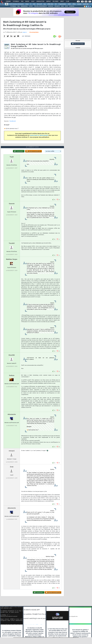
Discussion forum (78, 44)
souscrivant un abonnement (39, 135)
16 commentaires (34, 32)
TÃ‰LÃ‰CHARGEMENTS (40, 6)
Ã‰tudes (55, 1)
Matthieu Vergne (12, 259)
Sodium (12, 375)
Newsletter (40, 1)
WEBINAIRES (24, 6)
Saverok (12, 204)
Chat (33, 1)
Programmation (62, 4)
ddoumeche (12, 414)
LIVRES (31, 6)
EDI (56, 4)
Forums (8, 1)
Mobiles (79, 4)
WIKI (62, 6)
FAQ (22, 1)
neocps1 (12, 451)
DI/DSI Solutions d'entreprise (16, 4)
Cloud (27, 4)
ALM (34, 4)
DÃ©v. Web (50, 4)
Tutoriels (16, 1)
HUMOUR (72, 6)
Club (67, 1)
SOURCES (51, 6)
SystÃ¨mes (86, 4)
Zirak (12, 467)
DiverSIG (12, 355)
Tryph (12, 157)
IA (31, 4)
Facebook (13, 121)
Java (45, 4)
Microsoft (39, 4)
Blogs (27, 1)
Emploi (48, 1)
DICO (66, 6)
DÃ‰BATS (57, 6)
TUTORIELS (13, 6)
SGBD (69, 4)
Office (74, 4)
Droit (62, 1)
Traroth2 (12, 243)
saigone (25, 32)
